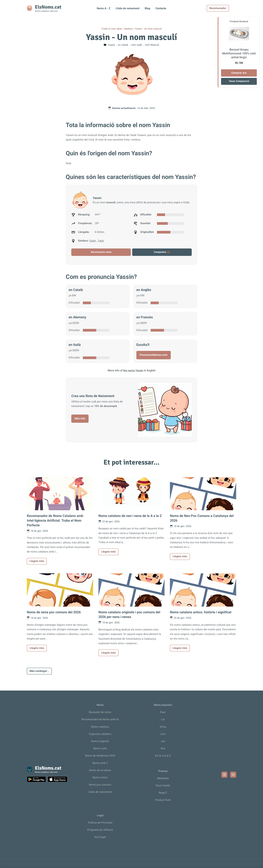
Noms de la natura (100, 770)
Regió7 (163, 793)
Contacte (161, 8)
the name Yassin (133, 371)
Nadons (128, 29)
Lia (163, 719)
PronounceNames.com (154, 355)
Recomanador (225, 8)
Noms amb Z (100, 763)
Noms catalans (100, 727)
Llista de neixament (128, 8)
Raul (163, 712)
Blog (147, 8)
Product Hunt (163, 800)
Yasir (101, 241)
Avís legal (100, 837)
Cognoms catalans (100, 734)
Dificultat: (74, 303)
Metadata (163, 778)
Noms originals (100, 741)
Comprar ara (239, 73)
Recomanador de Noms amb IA (100, 719)
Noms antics (100, 778)
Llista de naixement (100, 792)
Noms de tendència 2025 (100, 756)
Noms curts (100, 748)
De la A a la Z (163, 756)
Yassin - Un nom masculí (148, 29)
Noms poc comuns (100, 785)
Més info (80, 419)
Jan (163, 741)
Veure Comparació (239, 81)
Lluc (163, 734)
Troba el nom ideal (112, 29)
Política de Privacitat (100, 823)
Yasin (93, 241)
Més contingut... (39, 671)
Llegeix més (37, 561)
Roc (163, 748)
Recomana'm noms (101, 252)
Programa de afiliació (100, 830)
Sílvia (163, 727)
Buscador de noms (100, 712)
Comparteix (162, 252)
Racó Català (163, 786)
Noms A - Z (104, 8)
